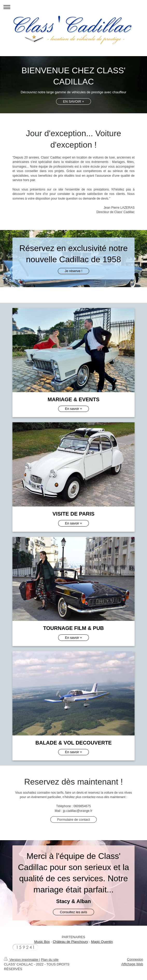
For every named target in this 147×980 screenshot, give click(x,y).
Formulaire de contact (74, 820)
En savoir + (73, 409)
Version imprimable (22, 960)
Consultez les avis (73, 912)
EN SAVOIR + (73, 101)
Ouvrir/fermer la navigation (73, 7)
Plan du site (50, 960)
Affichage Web (132, 964)
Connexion (135, 959)
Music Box (42, 942)
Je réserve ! (74, 271)
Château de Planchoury (71, 942)
